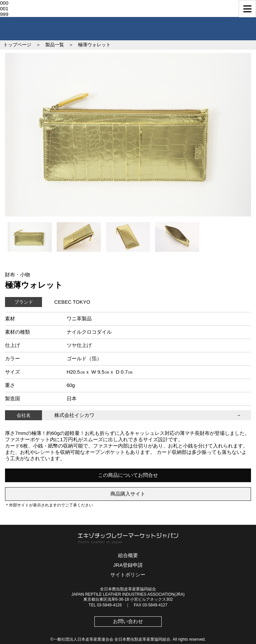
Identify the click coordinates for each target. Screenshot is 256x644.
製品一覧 (55, 45)
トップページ (17, 45)
